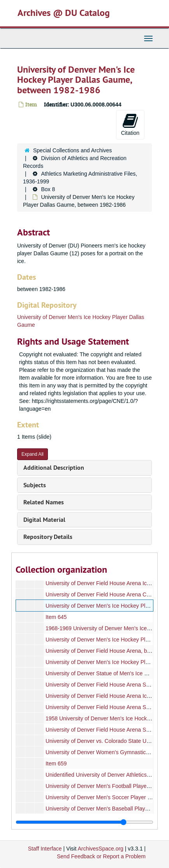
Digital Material (44, 520)
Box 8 (48, 189)
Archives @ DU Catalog (64, 13)
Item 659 (56, 763)
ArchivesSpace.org (100, 849)
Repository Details (48, 537)
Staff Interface (45, 849)
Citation (130, 124)
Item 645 (56, 617)
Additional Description (54, 468)
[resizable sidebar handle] (84, 822)
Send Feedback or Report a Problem (101, 856)
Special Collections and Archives (72, 150)
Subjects (35, 485)
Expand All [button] (33, 454)
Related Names (44, 502)
